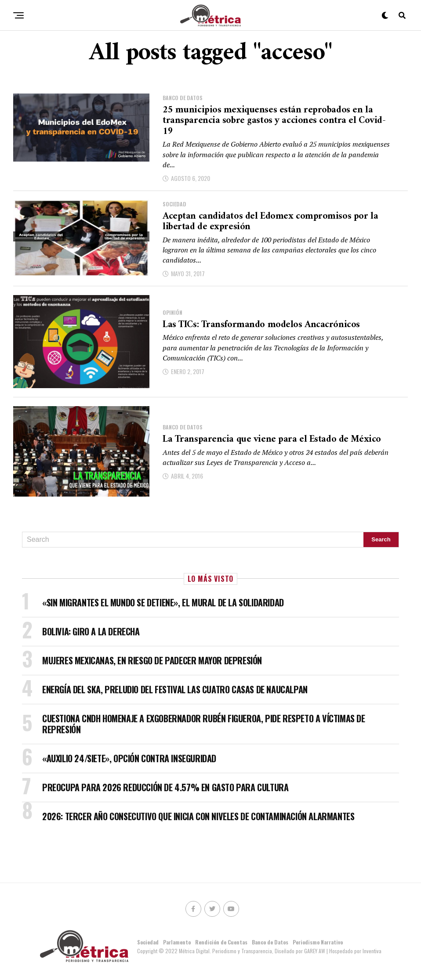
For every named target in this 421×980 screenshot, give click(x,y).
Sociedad (148, 942)
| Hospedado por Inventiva (354, 951)
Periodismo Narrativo (318, 942)
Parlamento (177, 942)
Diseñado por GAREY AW (301, 951)
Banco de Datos (270, 942)
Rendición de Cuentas (221, 942)
